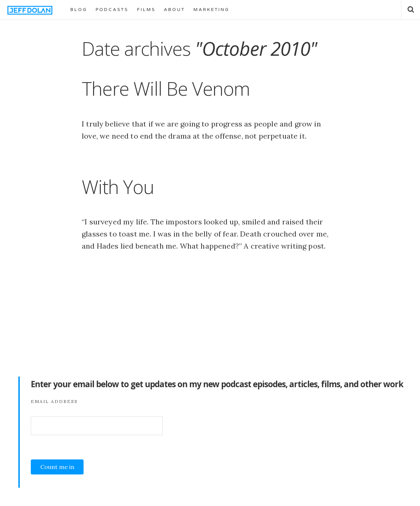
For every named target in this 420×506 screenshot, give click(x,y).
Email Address (54, 401)
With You (118, 187)
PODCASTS (112, 10)
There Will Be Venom (166, 88)
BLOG (79, 10)
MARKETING (211, 10)
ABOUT (174, 10)
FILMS (146, 10)
